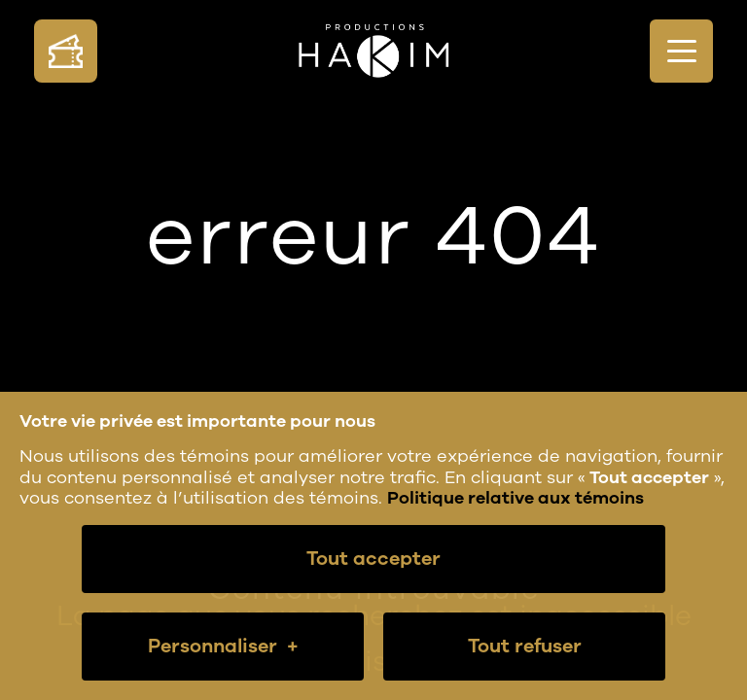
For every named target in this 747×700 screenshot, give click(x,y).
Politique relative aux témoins (516, 498)
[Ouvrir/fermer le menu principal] (681, 51)
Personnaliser (223, 647)
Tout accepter (373, 559)
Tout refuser (525, 646)
